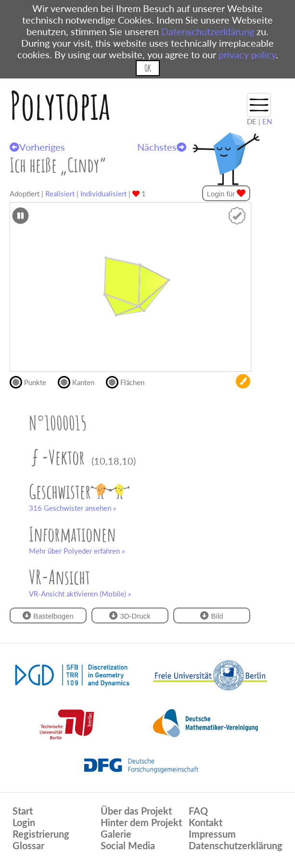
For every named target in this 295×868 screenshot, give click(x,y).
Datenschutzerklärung (208, 31)
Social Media (128, 845)
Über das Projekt (136, 811)
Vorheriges (37, 147)
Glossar (28, 845)
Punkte (32, 381)
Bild (212, 615)
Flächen (129, 381)
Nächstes (162, 147)
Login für (226, 193)
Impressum (212, 834)
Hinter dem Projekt (141, 822)
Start (23, 811)
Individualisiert (103, 194)
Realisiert (60, 194)
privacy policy (247, 54)
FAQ (198, 811)
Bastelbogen (48, 615)
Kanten (80, 381)
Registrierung (41, 834)
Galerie (116, 834)
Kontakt (205, 822)
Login (24, 822)
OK (147, 68)
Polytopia (60, 105)
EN (267, 121)
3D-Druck (130, 615)
